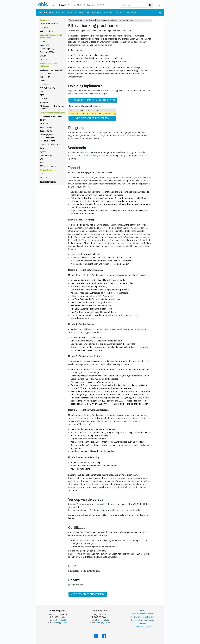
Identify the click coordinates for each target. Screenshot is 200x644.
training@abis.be (60, 623)
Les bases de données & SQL (52, 70)
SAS (42, 159)
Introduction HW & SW (49, 24)
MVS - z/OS (45, 41)
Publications (89, 5)
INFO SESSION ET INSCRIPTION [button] (92, 118)
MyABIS (101, 5)
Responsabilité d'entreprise (142, 620)
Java (42, 148)
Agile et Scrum (46, 127)
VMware (43, 56)
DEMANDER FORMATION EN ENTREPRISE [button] (93, 100)
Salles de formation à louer (142, 614)
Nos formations (47, 12)
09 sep (72, 114)
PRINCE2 (44, 124)
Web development (47, 141)
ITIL (42, 174)
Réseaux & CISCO (47, 52)
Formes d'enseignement (90, 13)
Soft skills (44, 27)
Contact (142, 610)
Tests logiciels (46, 131)
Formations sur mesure (66, 13)
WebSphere (45, 102)
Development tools (48, 155)
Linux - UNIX (45, 45)
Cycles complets (47, 31)
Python (43, 152)
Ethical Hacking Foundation (96, 155)
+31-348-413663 (102, 620)
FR (159, 5)
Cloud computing (47, 49)
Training (63, 5)
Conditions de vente (143, 627)
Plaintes (142, 623)
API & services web (48, 166)
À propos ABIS (75, 5)
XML (42, 162)
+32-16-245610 (59, 620)
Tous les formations (48, 182)
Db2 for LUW (45, 77)
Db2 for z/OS (45, 73)
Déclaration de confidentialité (142, 617)
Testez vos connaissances (128, 13)
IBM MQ (43, 99)
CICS (42, 95)
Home (54, 5)
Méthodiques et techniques (51, 116)
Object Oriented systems (50, 144)
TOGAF (43, 120)
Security (43, 59)
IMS (42, 92)
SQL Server (45, 84)
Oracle (43, 81)
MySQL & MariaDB (47, 88)
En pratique (109, 13)
